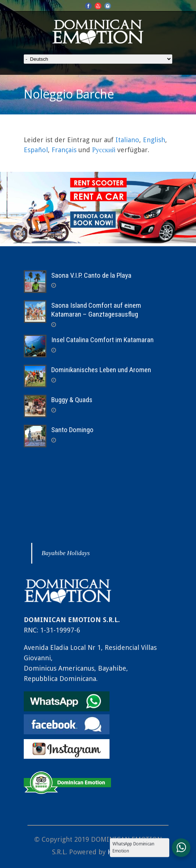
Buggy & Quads (72, 400)
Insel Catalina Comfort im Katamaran (102, 340)
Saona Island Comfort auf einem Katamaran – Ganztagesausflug (96, 310)
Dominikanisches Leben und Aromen (101, 370)
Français (64, 150)
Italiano (127, 140)
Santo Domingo (72, 430)
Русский (104, 150)
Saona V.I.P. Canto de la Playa (91, 275)
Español (36, 150)
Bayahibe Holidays (66, 553)
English (154, 140)
